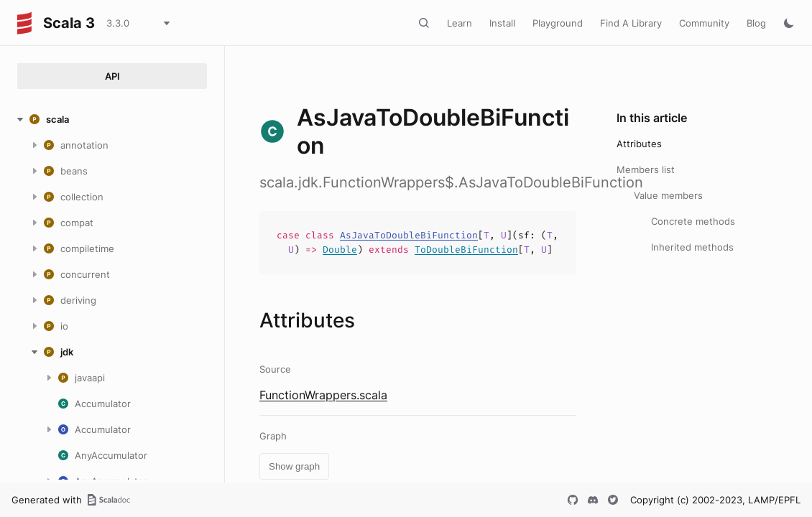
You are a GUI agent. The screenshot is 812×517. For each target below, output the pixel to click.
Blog (756, 23)
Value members (668, 195)
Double (340, 250)
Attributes (639, 144)
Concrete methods (693, 221)
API (112, 76)
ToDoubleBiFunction (466, 250)
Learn (460, 23)
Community (704, 23)
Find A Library (631, 23)
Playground (558, 23)
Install (502, 23)
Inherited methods (692, 247)
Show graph (294, 466)
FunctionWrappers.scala (323, 395)
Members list (646, 169)
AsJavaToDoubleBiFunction (409, 235)
